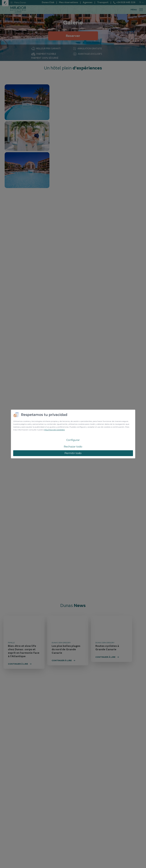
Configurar (73, 440)
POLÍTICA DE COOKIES (54, 430)
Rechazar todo (73, 447)
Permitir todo (73, 453)
